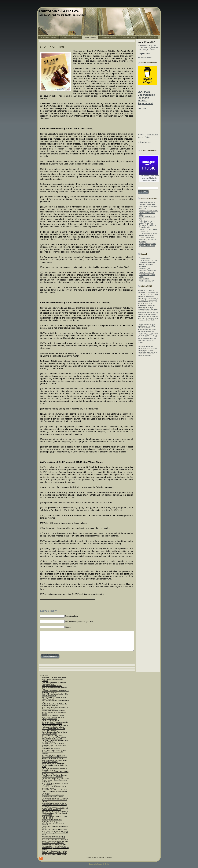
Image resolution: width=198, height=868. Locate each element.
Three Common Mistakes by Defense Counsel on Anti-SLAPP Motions (54, 776)
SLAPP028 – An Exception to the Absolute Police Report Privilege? (53, 796)
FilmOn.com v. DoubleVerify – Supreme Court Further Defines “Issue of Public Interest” (55, 800)
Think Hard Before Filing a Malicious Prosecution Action (148, 213)
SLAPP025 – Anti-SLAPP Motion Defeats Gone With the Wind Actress (54, 844)
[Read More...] (143, 108)
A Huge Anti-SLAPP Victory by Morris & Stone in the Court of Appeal (55, 809)
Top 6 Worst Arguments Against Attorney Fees (147, 245)
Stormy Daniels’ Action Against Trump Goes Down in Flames (54, 733)
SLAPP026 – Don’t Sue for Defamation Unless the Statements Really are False (55, 840)
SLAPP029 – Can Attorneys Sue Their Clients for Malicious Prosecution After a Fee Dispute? (55, 792)
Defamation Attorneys (147, 262)
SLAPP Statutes (52, 47)
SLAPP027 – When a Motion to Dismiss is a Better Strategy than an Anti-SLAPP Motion (55, 833)
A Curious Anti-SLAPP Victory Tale (53, 755)
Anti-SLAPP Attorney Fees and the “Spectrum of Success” (53, 730)
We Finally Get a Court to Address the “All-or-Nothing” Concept (54, 705)
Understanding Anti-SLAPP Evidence (54, 763)
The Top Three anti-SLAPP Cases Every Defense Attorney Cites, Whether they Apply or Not (55, 780)
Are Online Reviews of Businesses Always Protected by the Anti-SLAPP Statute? (54, 712)
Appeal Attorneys (145, 258)
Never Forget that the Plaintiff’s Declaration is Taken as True (52, 820)
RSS (150, 142)
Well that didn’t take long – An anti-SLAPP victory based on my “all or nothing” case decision (53, 717)
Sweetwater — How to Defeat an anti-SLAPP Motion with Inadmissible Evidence (148, 205)
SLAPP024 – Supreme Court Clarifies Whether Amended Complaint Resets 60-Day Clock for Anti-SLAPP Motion (54, 853)
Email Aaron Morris (145, 58)
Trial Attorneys (144, 279)
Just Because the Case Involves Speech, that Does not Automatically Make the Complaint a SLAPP (54, 737)
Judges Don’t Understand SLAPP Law (54, 830)
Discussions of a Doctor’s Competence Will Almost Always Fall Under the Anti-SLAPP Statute (55, 813)
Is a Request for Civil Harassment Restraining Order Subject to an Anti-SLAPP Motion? (54, 745)
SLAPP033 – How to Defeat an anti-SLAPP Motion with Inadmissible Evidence (54, 752)
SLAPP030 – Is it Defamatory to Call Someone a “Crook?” (54, 787)
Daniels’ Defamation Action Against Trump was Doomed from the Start (53, 837)
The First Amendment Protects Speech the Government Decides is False (55, 726)
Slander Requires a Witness (51, 749)
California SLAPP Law (59, 11)
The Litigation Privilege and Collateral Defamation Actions (54, 769)
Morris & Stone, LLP (146, 273)
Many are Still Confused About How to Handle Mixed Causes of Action (54, 758)
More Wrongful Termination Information (147, 270)
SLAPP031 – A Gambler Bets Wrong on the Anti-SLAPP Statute (55, 784)
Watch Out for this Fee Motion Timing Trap (147, 222)
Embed (147, 137)
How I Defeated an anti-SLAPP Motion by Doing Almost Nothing (55, 761)
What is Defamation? (147, 281)
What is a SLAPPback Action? (52, 686)
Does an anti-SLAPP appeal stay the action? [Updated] (147, 240)
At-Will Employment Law (148, 260)
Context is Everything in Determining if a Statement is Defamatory (148, 227)
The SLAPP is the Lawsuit (50, 720)
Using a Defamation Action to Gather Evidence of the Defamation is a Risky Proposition (54, 805)
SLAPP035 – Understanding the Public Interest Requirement (146, 98)
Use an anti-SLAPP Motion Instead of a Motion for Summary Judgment (55, 723)
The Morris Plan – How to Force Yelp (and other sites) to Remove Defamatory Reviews (55, 848)
